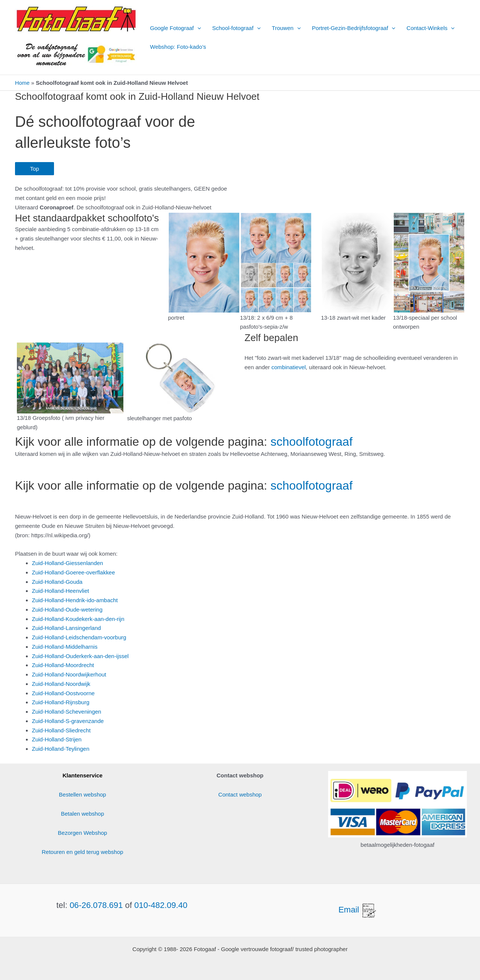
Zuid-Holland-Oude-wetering (67, 609)
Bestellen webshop (82, 794)
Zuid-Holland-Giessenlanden (67, 563)
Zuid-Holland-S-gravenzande (68, 721)
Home (22, 83)
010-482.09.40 (161, 905)
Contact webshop (240, 794)
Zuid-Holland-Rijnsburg (61, 702)
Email (358, 910)
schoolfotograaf (311, 442)
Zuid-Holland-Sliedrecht (61, 730)
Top (34, 169)
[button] (197, 28)
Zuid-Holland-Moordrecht (63, 665)
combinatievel (289, 367)
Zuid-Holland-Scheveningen (67, 712)
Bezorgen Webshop (82, 833)
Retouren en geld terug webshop (82, 852)
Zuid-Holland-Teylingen (61, 749)
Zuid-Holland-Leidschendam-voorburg (79, 637)
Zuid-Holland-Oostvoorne (63, 693)
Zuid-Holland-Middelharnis (65, 646)
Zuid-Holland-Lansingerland (66, 628)
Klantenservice (83, 775)
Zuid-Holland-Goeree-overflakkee (73, 572)
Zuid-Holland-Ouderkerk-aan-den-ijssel (80, 656)
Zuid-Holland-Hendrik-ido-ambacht (75, 600)
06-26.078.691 (96, 905)
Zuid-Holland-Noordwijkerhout (69, 674)
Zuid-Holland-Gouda (57, 581)
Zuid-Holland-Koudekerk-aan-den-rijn (78, 619)
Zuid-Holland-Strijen (57, 739)
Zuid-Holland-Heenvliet (61, 591)
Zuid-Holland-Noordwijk (61, 683)
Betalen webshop (82, 814)
